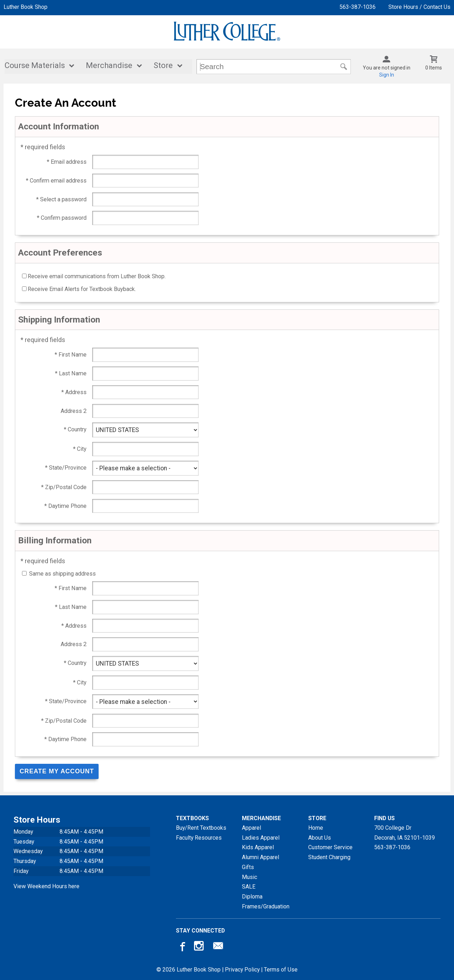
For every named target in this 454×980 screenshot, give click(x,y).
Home (316, 827)
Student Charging (329, 857)
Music (250, 877)
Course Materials (35, 66)
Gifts (248, 867)
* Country (75, 429)
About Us (320, 837)
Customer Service (330, 847)
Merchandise (109, 66)
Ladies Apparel (261, 837)
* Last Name (71, 373)
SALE (249, 886)
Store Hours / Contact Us (419, 7)
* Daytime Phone (65, 506)
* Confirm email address (56, 181)
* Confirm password (62, 218)
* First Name (71, 355)
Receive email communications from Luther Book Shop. (97, 276)
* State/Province (66, 468)
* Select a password (61, 199)
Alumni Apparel (261, 857)
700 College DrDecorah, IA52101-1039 (405, 832)
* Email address (67, 162)
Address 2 (74, 411)
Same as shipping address (62, 574)
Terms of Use (281, 969)
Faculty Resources (199, 837)
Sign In (387, 75)
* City (80, 449)
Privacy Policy (242, 969)
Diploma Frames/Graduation (266, 901)
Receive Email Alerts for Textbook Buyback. (82, 289)
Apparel (251, 827)
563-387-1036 (358, 7)
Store (163, 66)
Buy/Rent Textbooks (201, 827)
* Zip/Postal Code (64, 487)
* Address (74, 392)
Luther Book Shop (26, 7)
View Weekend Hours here (46, 886)
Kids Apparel (258, 847)
